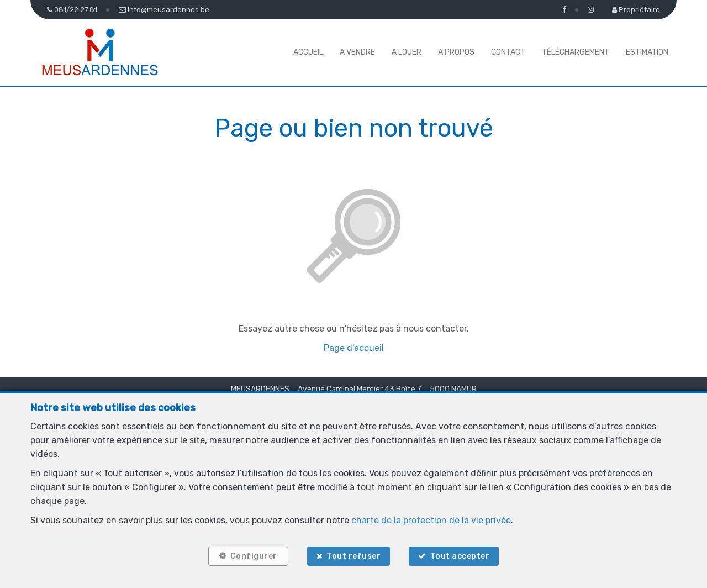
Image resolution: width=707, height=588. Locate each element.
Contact (508, 52)
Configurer (254, 556)
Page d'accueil (354, 348)
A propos (456, 52)
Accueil (308, 52)
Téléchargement (576, 52)
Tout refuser (353, 556)
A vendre (357, 52)
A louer (407, 52)
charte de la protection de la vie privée (431, 520)
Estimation (647, 52)
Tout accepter (460, 556)
